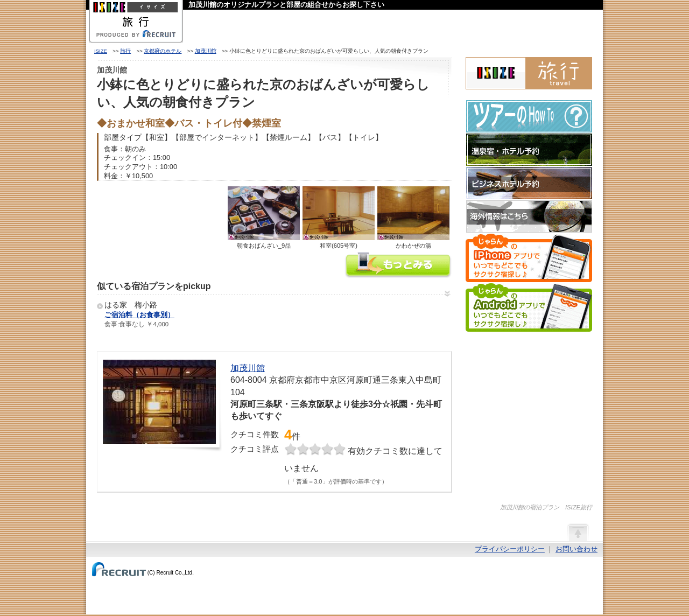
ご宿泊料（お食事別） (139, 315)
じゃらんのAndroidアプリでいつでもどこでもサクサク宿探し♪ (529, 307)
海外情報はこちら (529, 216)
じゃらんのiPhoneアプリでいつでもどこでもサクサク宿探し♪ (529, 258)
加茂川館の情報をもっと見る (398, 266)
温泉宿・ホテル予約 (529, 150)
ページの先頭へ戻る (578, 532)
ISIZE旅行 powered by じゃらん (529, 73)
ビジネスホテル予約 (529, 183)
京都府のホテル (163, 51)
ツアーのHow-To (529, 116)
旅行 (125, 51)
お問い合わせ (576, 549)
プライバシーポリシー (510, 549)
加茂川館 (206, 51)
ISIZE (101, 51)
